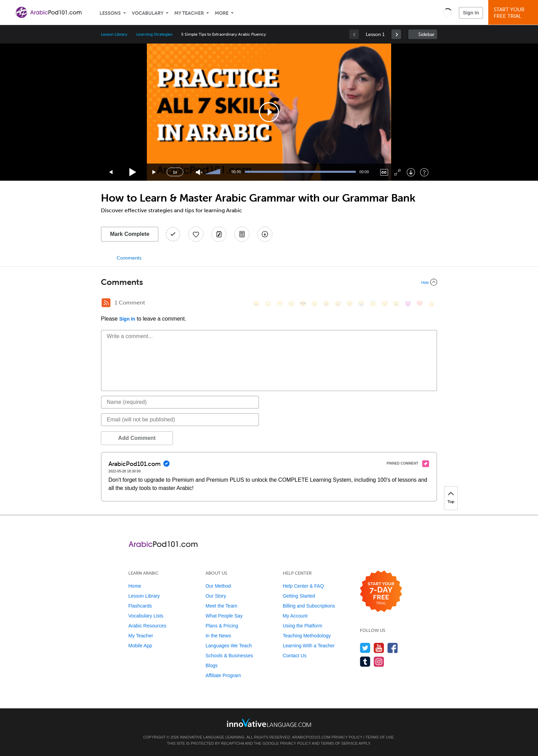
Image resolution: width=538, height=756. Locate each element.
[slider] (213, 172)
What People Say (224, 616)
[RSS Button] (106, 303)
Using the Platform (302, 626)
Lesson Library (114, 34)
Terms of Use (380, 737)
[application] (269, 112)
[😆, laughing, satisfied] (326, 304)
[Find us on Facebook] (393, 648)
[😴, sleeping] (385, 304)
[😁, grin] (280, 304)
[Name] (180, 402)
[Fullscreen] (397, 172)
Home (135, 586)
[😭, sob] (361, 304)
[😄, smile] (256, 304)
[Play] (133, 172)
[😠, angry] (315, 304)
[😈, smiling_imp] (408, 304)
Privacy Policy (347, 737)
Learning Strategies (154, 34)
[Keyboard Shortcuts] (424, 172)
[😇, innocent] (373, 304)
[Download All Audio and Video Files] (265, 234)
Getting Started (299, 596)
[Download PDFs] (242, 234)
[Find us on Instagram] (379, 662)
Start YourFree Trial (514, 13)
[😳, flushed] (268, 304)
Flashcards (140, 606)
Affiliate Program (223, 675)
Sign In (471, 13)
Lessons (110, 13)
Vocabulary (148, 13)
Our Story (216, 596)
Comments (129, 258)
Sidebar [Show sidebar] (426, 34)
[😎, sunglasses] (303, 304)
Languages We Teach (229, 646)
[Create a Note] (219, 234)
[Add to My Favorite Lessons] (196, 234)
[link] (396, 34)
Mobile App (140, 646)
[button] (448, 12)
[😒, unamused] (291, 304)
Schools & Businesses (229, 656)
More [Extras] (222, 13)
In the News (218, 636)
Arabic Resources (147, 626)
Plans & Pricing (222, 626)
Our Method (218, 586)
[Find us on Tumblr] (365, 662)
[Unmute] (199, 172)
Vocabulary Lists (146, 616)
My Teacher (189, 13)
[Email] (180, 420)
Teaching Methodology (307, 636)
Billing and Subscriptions (309, 606)
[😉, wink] (350, 304)
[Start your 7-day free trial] (381, 592)
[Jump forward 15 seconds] (154, 172)
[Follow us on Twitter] (365, 648)
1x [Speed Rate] (175, 172)
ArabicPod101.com (311, 737)
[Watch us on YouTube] (379, 648)
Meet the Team (221, 606)
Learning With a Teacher (309, 646)
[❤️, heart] (420, 304)
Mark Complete (130, 234)
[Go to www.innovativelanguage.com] (269, 723)
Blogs (212, 665)
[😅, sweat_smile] (338, 304)
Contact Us (295, 656)
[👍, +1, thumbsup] (431, 304)
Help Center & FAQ (303, 586)
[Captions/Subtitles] (384, 172)
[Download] (411, 172)
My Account (295, 616)
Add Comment (137, 438)
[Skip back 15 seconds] (111, 172)
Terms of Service (339, 743)
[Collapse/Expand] (269, 282)
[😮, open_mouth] (396, 304)
